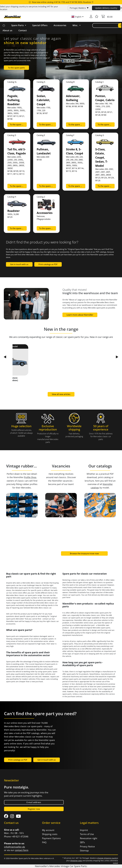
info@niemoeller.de (15, 847)
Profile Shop (30, 477)
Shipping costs (50, 834)
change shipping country (108, 858)
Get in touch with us (19, 264)
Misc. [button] (76, 25)
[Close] (121, 8)
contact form (22, 850)
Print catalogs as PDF (48, 264)
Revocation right (89, 838)
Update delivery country (106, 8)
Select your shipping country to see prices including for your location (29, 8)
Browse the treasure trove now (84, 553)
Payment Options (51, 838)
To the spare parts (16, 68)
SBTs (82, 842)
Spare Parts (18, 25)
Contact (23, 30)
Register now (34, 809)
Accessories (60, 25)
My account (48, 830)
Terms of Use (87, 834)
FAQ (44, 842)
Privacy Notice (87, 847)
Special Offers (40, 25)
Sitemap (84, 851)
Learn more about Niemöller (80, 315)
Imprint (84, 830)
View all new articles (61, 394)
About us (7, 30)
